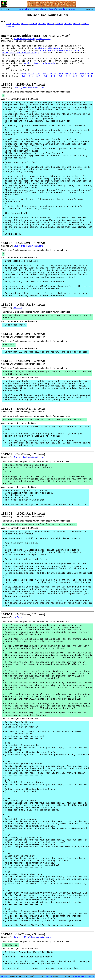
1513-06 (59, 24)
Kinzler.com (48, 976)
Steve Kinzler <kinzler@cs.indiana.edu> (32, 39)
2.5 (46, 76)
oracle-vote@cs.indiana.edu (39, 63)
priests (72, 9)
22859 (23, 74)
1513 (9, 24)
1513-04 (42, 24)
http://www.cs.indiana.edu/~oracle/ (60, 51)
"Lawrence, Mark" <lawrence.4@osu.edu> (33, 937)
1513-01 (16, 24)
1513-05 (51, 24)
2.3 (90, 76)
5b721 (90, 74)
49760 (60, 74)
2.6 (60, 76)
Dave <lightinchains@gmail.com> (29, 87)
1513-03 (33, 24)
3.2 (68, 76)
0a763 (31, 74)
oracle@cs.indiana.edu (47, 48)
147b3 (38, 74)
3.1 (31, 76)
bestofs (53, 9)
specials (62, 9)
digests (44, 9)
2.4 (53, 76)
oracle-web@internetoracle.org (83, 976)
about (28, 9)
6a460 (53, 74)
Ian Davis (18, 308)
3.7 (24, 76)
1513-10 (10, 26)
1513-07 (68, 24)
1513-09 (85, 24)
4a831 (46, 74)
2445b (83, 74)
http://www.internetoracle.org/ (20, 53)
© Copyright (5, 976)
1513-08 (77, 24)
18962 (75, 74)
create (36, 9)
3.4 (38, 76)
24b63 (68, 74)
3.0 (75, 76)
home (21, 9)
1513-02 (25, 24)
